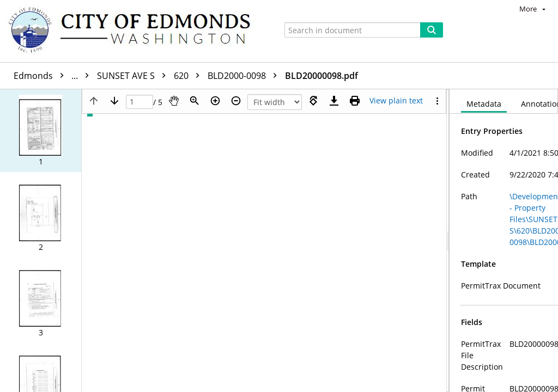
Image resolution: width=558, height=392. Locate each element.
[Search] (432, 30)
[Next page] (114, 101)
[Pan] (174, 101)
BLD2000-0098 (245, 76)
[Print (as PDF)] (355, 101)
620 (189, 76)
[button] (41, 131)
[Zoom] (195, 101)
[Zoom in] (215, 101)
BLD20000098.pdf (322, 76)
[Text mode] (396, 101)
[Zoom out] (236, 101)
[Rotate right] (313, 101)
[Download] (334, 101)
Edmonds (54, 76)
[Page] (139, 102)
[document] (504, 241)
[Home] (135, 31)
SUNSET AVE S (134, 76)
